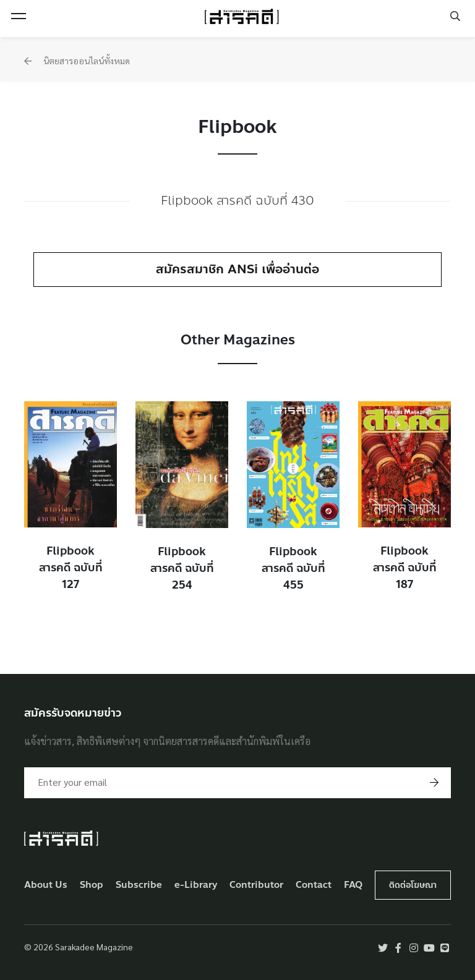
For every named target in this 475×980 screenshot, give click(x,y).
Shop (92, 885)
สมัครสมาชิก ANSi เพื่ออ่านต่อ (237, 269)
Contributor (256, 885)
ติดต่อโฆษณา (413, 885)
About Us (46, 885)
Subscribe (139, 885)
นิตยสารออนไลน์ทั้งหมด (77, 61)
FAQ (353, 885)
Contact (314, 885)
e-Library (196, 885)
